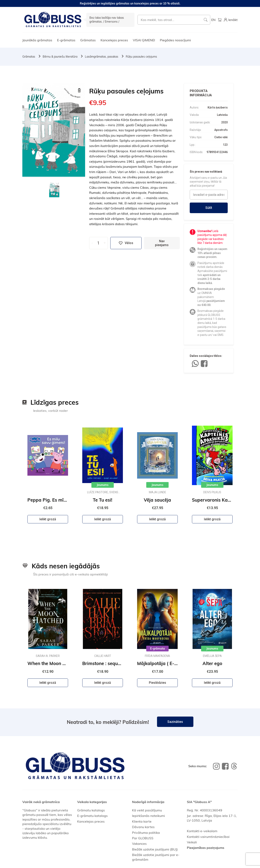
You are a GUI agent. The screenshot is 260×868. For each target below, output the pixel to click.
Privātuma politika (146, 833)
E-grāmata (158, 649)
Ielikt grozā (48, 519)
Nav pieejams (162, 243)
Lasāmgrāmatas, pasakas (102, 57)
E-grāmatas (66, 40)
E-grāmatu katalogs (92, 816)
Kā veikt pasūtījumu (147, 810)
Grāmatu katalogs (91, 810)
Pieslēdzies (158, 683)
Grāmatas (88, 40)
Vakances (139, 844)
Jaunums (103, 485)
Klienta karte (142, 821)
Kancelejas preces (114, 40)
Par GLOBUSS (143, 838)
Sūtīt (209, 208)
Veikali (192, 842)
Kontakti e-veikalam (202, 831)
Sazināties (175, 722)
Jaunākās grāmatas (37, 40)
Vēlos (126, 243)
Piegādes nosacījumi (175, 40)
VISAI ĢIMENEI (144, 40)
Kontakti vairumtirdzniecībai (208, 837)
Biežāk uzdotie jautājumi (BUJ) (155, 849)
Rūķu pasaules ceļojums (141, 57)
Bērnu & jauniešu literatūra (60, 57)
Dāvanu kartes (143, 827)
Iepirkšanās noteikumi (148, 816)
